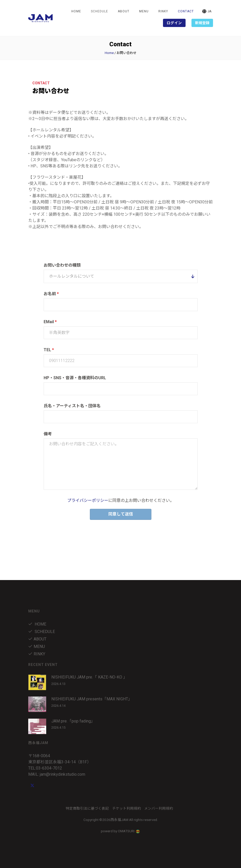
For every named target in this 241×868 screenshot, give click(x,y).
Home (76, 11)
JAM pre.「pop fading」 (73, 721)
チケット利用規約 (127, 808)
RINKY (163, 11)
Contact (186, 11)
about (124, 11)
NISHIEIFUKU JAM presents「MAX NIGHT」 (92, 699)
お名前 (51, 294)
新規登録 (202, 23)
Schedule (42, 632)
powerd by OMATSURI (121, 831)
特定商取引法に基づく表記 (87, 808)
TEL (49, 350)
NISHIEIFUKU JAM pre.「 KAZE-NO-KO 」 (89, 677)
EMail (50, 322)
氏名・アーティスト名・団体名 (72, 406)
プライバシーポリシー (88, 500)
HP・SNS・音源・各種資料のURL (75, 378)
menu (144, 11)
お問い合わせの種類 (62, 265)
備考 (48, 434)
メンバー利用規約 (159, 808)
